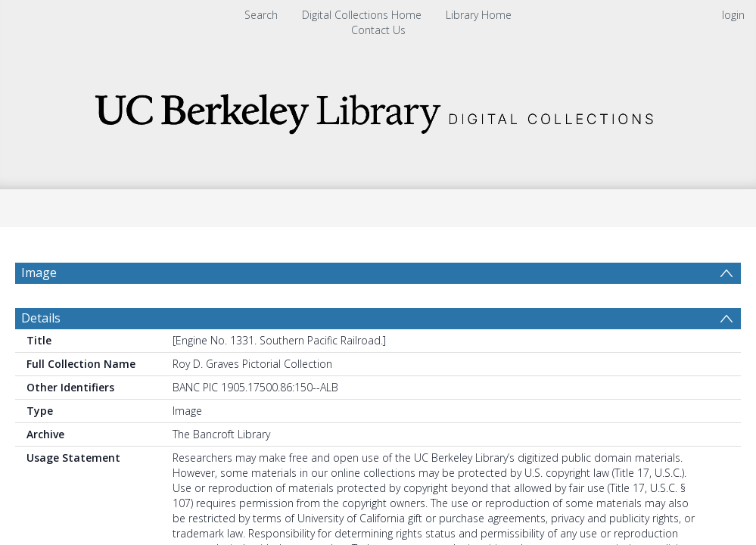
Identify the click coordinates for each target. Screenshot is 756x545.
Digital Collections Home (362, 15)
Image (39, 272)
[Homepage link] (378, 109)
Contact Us (378, 30)
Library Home (479, 15)
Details (41, 354)
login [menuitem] (733, 15)
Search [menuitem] (261, 15)
